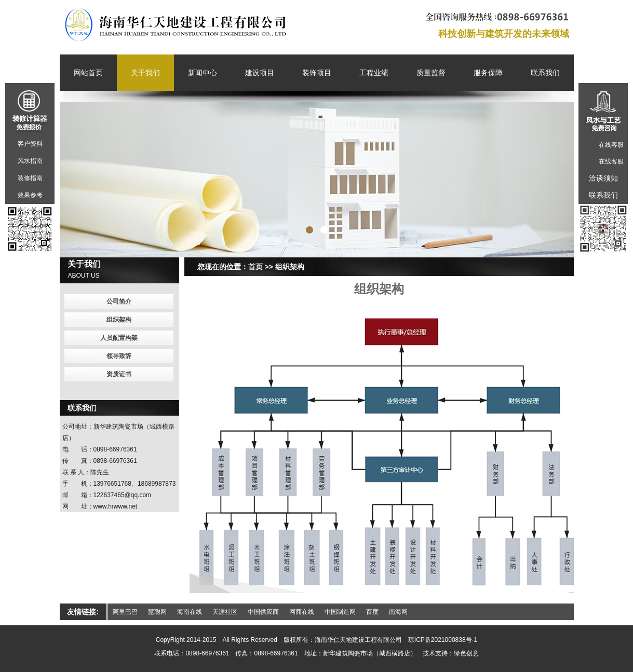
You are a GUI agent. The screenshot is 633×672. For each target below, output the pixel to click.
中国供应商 (263, 612)
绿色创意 (466, 653)
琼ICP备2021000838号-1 (443, 640)
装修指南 (30, 178)
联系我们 (545, 73)
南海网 (398, 612)
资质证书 (119, 374)
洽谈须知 (603, 178)
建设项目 (260, 73)
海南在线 (190, 612)
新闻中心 (203, 73)
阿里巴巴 (125, 612)
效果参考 (30, 195)
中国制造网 (340, 612)
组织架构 (290, 267)
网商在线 (302, 612)
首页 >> (261, 267)
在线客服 (611, 145)
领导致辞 (119, 356)
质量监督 (431, 73)
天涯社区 (225, 612)
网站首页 (88, 73)
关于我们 (145, 73)
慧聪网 (157, 612)
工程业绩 (374, 73)
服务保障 (488, 73)
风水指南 (30, 161)
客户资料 (30, 144)
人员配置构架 (119, 338)
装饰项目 (317, 73)
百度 (372, 612)
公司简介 (119, 301)
